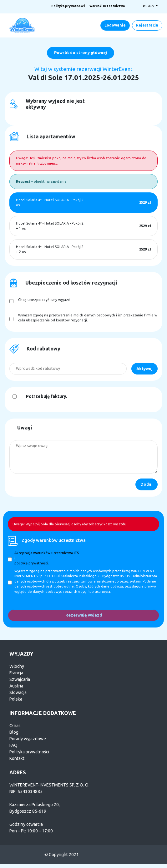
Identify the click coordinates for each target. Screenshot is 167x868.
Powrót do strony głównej (81, 52)
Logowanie (115, 25)
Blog (14, 732)
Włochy (17, 666)
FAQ (13, 745)
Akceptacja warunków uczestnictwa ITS (47, 553)
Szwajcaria (20, 679)
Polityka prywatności (68, 6)
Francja (16, 673)
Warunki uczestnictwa (107, 6)
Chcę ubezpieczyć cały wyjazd (44, 300)
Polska (16, 699)
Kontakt (17, 758)
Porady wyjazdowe (28, 739)
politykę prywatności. (32, 563)
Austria (16, 686)
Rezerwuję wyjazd (84, 615)
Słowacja (18, 692)
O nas (15, 726)
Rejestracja (147, 25)
